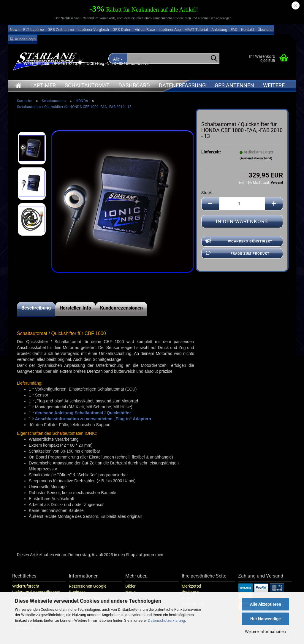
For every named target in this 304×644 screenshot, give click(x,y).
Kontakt (248, 30)
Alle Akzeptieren (266, 604)
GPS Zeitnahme (61, 30)
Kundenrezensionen (121, 308)
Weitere (274, 85)
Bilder (130, 586)
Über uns (265, 30)
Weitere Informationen (265, 632)
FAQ (234, 30)
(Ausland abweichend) (256, 158)
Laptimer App (170, 30)
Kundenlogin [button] (23, 39)
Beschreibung (36, 308)
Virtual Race (145, 30)
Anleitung (219, 30)
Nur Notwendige (266, 619)
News (15, 30)
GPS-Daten (122, 30)
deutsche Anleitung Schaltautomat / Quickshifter (83, 413)
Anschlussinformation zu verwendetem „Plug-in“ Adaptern (93, 419)
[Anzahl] (242, 204)
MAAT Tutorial (196, 30)
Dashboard (134, 85)
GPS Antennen (234, 85)
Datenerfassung (182, 85)
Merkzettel (191, 586)
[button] (210, 204)
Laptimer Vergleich (93, 30)
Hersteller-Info (75, 308)
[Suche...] (214, 59)
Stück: (207, 193)
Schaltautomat (87, 85)
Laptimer (43, 85)
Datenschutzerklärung (166, 620)
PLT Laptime (34, 30)
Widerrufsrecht (26, 586)
